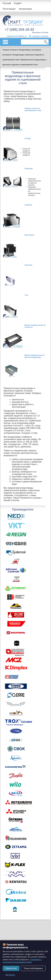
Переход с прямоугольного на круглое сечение (35, 182)
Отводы (28, 138)
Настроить (10, 975)
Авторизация (25, 9)
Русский (7, 3)
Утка (26, 295)
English (18, 3)
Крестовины (29, 235)
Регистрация (9, 9)
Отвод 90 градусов (26, 154)
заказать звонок (40, 36)
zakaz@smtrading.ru (17, 36)
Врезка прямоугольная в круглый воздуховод (34, 356)
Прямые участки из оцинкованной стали (33, 109)
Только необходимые (33, 968)
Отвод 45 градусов (26, 150)
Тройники (28, 205)
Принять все (11, 968)
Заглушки (28, 265)
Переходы (29, 168)
